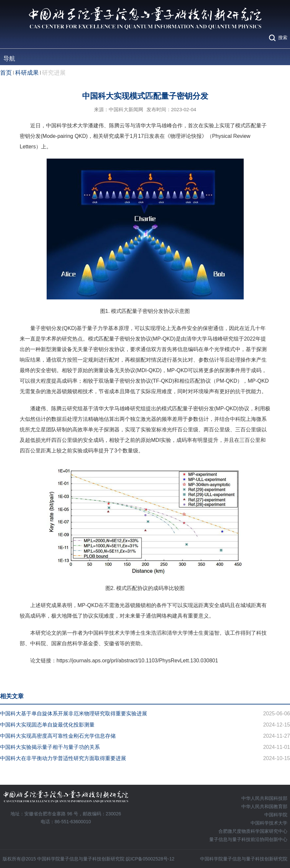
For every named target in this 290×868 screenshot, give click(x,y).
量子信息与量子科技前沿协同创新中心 (248, 839)
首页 (6, 73)
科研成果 (27, 73)
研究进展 (54, 73)
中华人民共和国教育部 (264, 806)
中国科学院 (276, 815)
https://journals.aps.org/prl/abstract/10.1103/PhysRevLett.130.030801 (137, 661)
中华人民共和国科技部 (264, 798)
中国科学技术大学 (269, 823)
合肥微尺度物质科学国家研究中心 (253, 831)
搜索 (283, 38)
